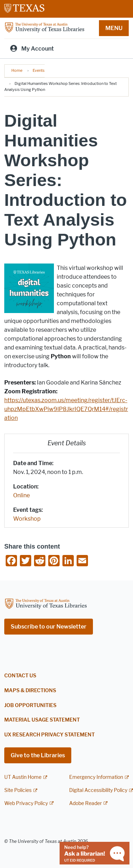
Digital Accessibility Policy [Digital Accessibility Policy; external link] (98, 790)
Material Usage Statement (42, 720)
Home (17, 70)
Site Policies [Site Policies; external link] (18, 790)
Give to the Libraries (38, 755)
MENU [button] (114, 28)
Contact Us (20, 676)
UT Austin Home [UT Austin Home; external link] (23, 777)
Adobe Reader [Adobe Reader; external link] (85, 803)
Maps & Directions (30, 691)
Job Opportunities (30, 705)
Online (21, 495)
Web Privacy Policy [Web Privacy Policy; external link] (26, 803)
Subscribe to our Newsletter (49, 627)
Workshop (27, 519)
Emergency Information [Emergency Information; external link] (96, 777)
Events (39, 70)
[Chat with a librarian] (95, 853)
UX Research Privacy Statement (49, 735)
